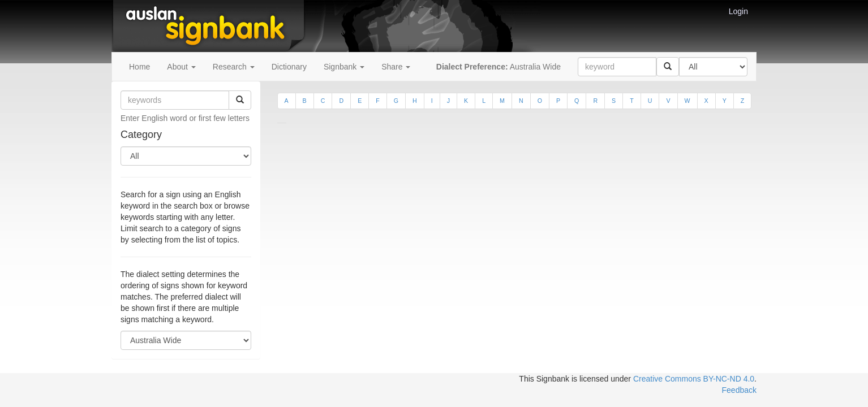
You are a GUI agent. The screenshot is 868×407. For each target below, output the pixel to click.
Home (139, 67)
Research (234, 67)
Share (396, 67)
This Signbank (544, 379)
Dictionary (289, 67)
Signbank (344, 67)
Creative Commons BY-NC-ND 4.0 (694, 379)
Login (738, 11)
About (181, 67)
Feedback (739, 390)
